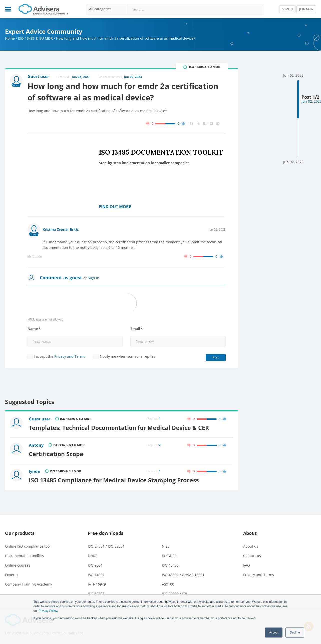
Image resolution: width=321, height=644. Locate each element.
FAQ (247, 565)
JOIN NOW (306, 9)
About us (251, 546)
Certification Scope (56, 454)
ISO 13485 (170, 565)
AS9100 (168, 584)
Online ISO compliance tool (28, 546)
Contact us (252, 556)
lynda (34, 471)
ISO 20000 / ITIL (175, 594)
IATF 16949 (97, 584)
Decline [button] (295, 633)
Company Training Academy (29, 584)
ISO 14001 (96, 575)
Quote (35, 256)
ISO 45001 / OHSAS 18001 (183, 575)
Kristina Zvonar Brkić (61, 229)
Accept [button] (274, 633)
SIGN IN (287, 9)
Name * (34, 329)
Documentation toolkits (24, 556)
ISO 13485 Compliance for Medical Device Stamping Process (114, 480)
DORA (93, 556)
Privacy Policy (48, 611)
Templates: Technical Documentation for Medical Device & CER (119, 428)
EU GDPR (169, 556)
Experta (11, 575)
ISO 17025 (96, 594)
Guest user (40, 419)
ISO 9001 (95, 565)
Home (10, 38)
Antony (36, 445)
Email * (137, 329)
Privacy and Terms (70, 356)
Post (216, 357)
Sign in (94, 278)
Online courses (18, 565)
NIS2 (166, 546)
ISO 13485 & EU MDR (35, 38)
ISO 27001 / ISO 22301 (106, 546)
